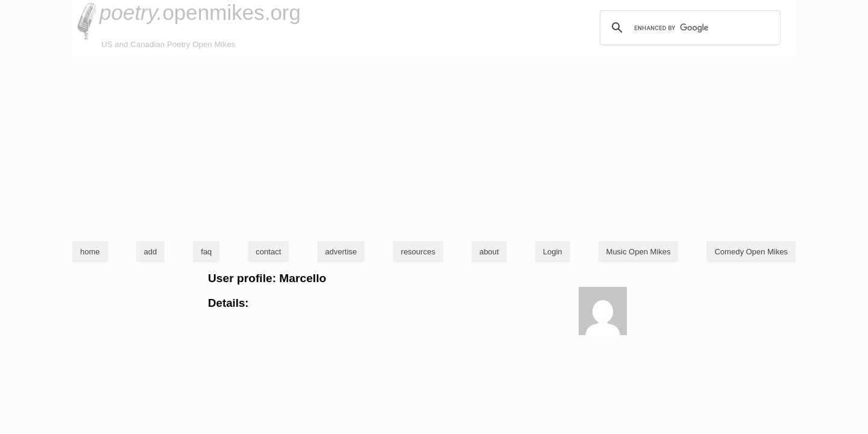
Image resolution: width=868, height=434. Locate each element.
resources (418, 252)
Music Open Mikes (639, 252)
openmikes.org (200, 12)
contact (268, 252)
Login (553, 252)
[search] (688, 28)
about (489, 252)
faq (206, 252)
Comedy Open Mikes (751, 252)
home (90, 252)
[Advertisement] (434, 147)
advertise (341, 252)
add (151, 252)
